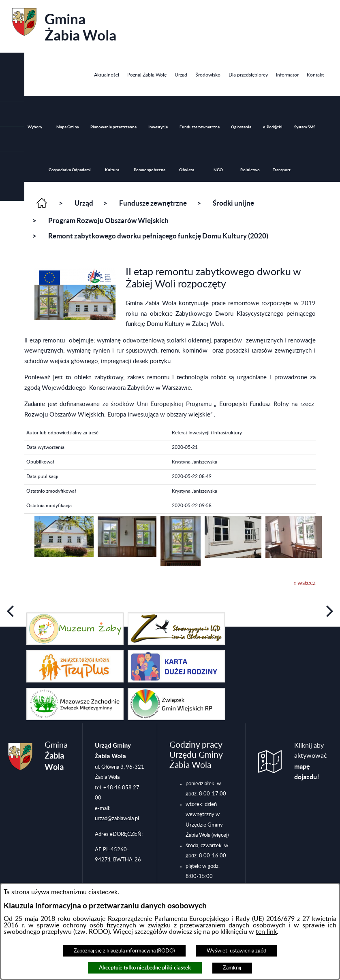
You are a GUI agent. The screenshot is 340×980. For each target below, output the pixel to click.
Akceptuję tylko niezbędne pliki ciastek (145, 968)
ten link (266, 932)
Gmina (64, 26)
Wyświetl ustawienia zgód (236, 951)
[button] (12, 114)
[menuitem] (107, 75)
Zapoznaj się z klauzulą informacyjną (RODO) (124, 951)
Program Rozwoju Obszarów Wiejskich (108, 221)
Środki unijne (233, 203)
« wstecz (305, 583)
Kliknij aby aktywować (311, 762)
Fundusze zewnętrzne (153, 203)
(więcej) (220, 835)
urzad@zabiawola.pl (117, 818)
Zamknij (232, 968)
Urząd (84, 203)
